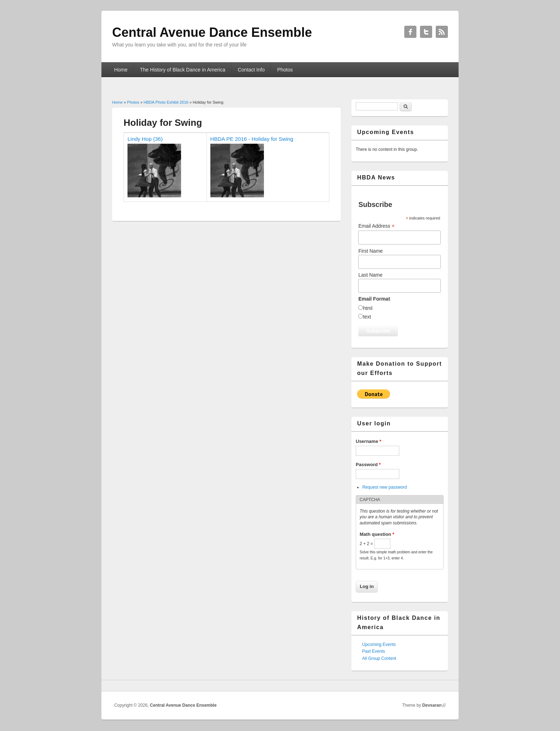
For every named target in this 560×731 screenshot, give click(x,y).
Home (121, 70)
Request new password (384, 487)
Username (369, 441)
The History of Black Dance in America (183, 70)
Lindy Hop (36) (145, 139)
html (367, 308)
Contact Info (251, 70)
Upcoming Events (379, 644)
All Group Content (379, 658)
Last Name (370, 275)
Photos (285, 70)
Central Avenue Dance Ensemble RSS (442, 32)
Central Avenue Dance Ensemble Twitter (426, 32)
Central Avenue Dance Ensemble (183, 705)
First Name (370, 251)
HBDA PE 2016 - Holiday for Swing (252, 139)
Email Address (376, 226)
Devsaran (432, 705)
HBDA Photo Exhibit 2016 (166, 102)
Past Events (374, 651)
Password (368, 465)
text (367, 317)
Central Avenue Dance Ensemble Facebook (410, 32)
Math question (377, 534)
